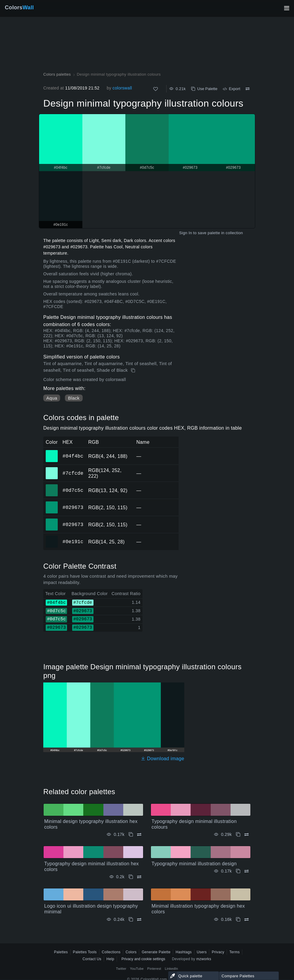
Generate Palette (156, 952)
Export (231, 89)
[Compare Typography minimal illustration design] (247, 871)
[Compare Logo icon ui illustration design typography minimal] (139, 920)
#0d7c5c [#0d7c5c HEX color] (52, 486)
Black (74, 398)
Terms (234, 952)
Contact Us (92, 959)
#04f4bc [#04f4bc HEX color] (52, 452)
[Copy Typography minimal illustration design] (238, 871)
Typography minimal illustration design (194, 864)
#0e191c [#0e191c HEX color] (52, 537)
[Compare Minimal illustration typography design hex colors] (247, 920)
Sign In (186, 233)
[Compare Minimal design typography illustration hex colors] (139, 835)
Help (110, 959)
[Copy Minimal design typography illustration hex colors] (131, 835)
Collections (111, 952)
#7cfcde (73, 473)
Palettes (61, 952)
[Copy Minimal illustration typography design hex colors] (238, 920)
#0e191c (73, 542)
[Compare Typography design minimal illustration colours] (247, 835)
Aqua (52, 398)
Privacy (218, 952)
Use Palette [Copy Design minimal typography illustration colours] (204, 89)
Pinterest (154, 969)
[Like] (156, 89)
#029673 (73, 507)
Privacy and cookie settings (143, 959)
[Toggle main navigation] (286, 8)
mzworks (204, 959)
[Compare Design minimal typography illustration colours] (248, 89)
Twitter (121, 969)
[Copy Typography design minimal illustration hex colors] (131, 877)
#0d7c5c (73, 490)
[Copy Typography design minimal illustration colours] (238, 835)
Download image (162, 759)
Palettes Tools (85, 952)
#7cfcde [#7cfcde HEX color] (52, 469)
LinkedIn (171, 969)
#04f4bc (73, 456)
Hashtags (184, 952)
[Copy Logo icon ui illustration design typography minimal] (131, 920)
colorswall (122, 88)
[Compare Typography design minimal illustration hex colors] (139, 877)
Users (202, 952)
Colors (19, 8)
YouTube (137, 969)
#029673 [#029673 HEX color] (52, 503)
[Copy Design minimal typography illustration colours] (134, 371)
